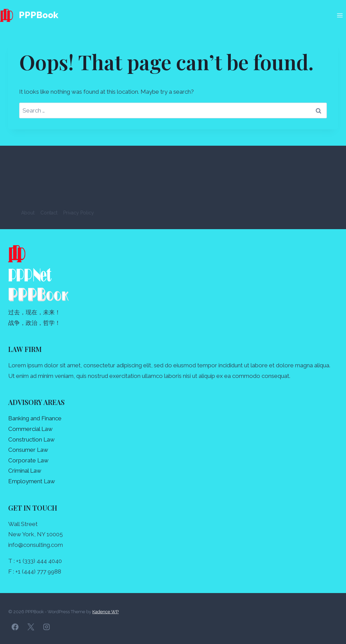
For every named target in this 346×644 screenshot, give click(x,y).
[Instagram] (46, 627)
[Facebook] (15, 627)
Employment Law (32, 481)
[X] (31, 627)
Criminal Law (25, 471)
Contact (49, 213)
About (28, 213)
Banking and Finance (35, 418)
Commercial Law (30, 429)
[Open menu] (340, 15)
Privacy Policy (79, 213)
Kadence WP (105, 612)
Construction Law (31, 439)
